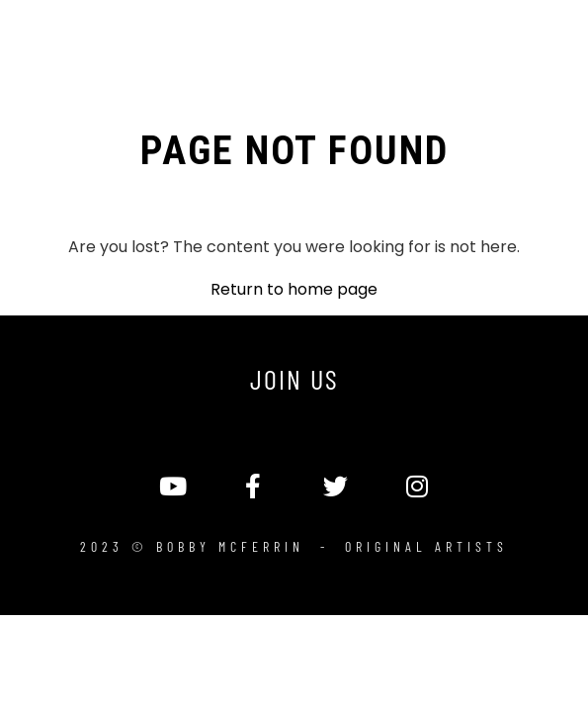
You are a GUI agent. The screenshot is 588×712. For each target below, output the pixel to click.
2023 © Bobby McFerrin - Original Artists (294, 546)
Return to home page (294, 289)
